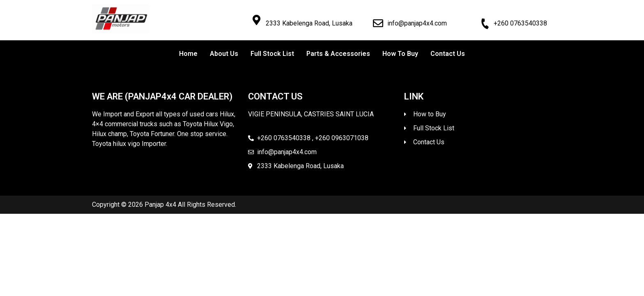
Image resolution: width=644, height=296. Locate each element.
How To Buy (400, 54)
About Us (224, 54)
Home (188, 54)
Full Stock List (272, 54)
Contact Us (448, 54)
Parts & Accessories (338, 54)
